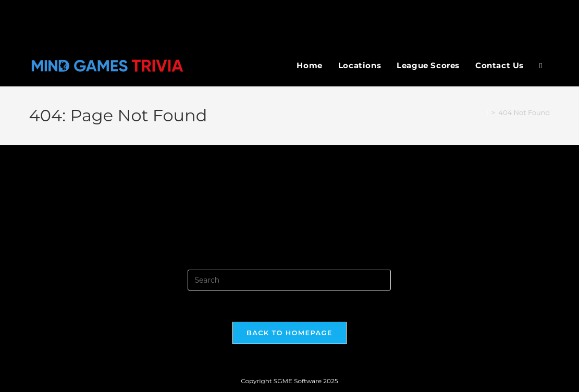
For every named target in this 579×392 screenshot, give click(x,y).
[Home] (487, 112)
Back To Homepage (289, 333)
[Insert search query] (289, 280)
